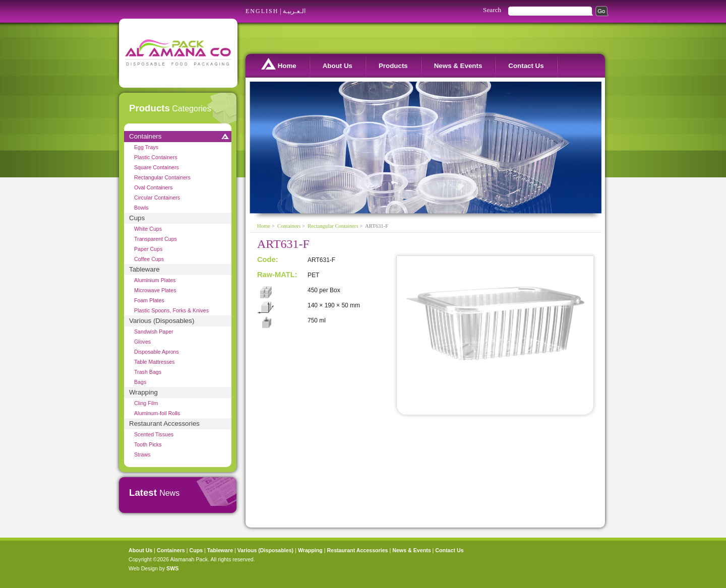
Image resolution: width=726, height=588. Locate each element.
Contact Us (526, 66)
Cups (137, 218)
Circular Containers (157, 198)
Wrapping (143, 392)
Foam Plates (149, 300)
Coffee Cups (149, 259)
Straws (142, 454)
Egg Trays (146, 147)
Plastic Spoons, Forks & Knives (171, 310)
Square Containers (157, 167)
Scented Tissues (154, 434)
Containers (145, 136)
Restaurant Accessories (164, 423)
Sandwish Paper (154, 332)
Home (279, 64)
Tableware (144, 269)
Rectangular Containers (162, 177)
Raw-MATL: (277, 275)
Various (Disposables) (162, 321)
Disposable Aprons (157, 352)
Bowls (141, 208)
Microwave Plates (155, 290)
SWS (172, 568)
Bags (140, 382)
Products (393, 66)
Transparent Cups (156, 239)
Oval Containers (153, 187)
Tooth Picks (148, 444)
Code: (268, 259)
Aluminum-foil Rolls (157, 413)
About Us (338, 66)
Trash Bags (148, 372)
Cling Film (146, 403)
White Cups (148, 229)
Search (492, 10)
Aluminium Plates (155, 280)
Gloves (142, 342)
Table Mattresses (155, 362)
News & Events (458, 66)
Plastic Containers (156, 157)
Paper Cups (148, 249)
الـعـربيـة (294, 11)
